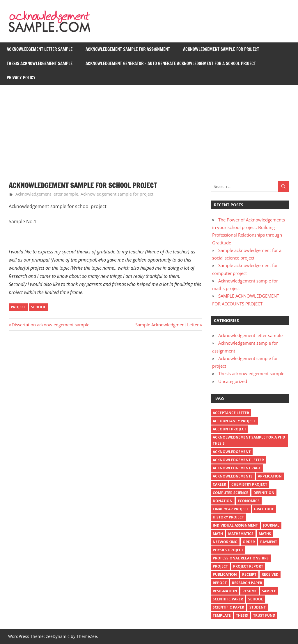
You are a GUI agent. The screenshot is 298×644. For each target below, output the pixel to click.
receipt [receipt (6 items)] (249, 574)
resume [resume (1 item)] (250, 591)
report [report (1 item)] (220, 583)
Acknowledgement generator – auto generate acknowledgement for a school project (171, 63)
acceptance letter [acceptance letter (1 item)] (231, 413)
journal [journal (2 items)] (271, 525)
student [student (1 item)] (258, 607)
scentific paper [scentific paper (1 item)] (228, 599)
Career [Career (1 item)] (219, 484)
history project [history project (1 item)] (228, 517)
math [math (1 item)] (218, 534)
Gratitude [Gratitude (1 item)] (264, 509)
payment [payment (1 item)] (269, 542)
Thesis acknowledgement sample (40, 63)
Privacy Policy (21, 78)
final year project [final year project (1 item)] (231, 509)
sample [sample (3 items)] (269, 591)
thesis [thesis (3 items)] (242, 615)
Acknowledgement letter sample (40, 49)
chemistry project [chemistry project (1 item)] (249, 484)
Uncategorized (233, 381)
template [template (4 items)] (222, 615)
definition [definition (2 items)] (264, 493)
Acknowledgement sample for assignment (128, 49)
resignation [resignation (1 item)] (225, 591)
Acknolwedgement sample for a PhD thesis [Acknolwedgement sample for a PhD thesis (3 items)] (249, 440)
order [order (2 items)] (249, 542)
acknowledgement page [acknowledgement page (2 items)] (237, 468)
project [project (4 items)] (220, 566)
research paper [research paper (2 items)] (247, 583)
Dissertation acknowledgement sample (50, 325)
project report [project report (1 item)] (248, 566)
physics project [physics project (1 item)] (228, 550)
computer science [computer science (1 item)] (230, 493)
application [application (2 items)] (270, 476)
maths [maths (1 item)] (265, 534)
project (18, 307)
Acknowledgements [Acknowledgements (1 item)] (233, 476)
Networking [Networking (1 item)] (225, 542)
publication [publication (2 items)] (225, 574)
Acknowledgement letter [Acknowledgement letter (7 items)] (238, 460)
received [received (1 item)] (270, 574)
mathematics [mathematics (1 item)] (241, 534)
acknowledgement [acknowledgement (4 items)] (232, 452)
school (39, 307)
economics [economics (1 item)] (249, 501)
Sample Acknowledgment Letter (167, 325)
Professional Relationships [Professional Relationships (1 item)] (241, 558)
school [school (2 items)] (256, 599)
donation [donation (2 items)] (223, 501)
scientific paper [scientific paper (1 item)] (228, 607)
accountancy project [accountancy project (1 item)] (234, 421)
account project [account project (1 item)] (229, 429)
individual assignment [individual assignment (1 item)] (235, 525)
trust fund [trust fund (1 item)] (264, 615)
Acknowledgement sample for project (221, 49)
